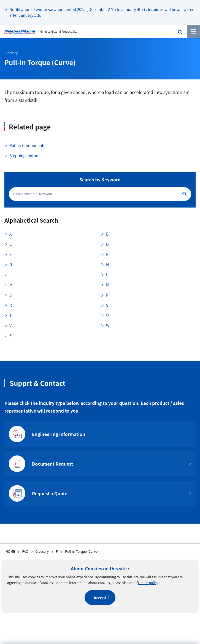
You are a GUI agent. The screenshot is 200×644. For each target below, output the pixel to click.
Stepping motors (24, 156)
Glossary (42, 551)
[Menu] (193, 31)
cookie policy (148, 583)
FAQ (25, 551)
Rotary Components (27, 145)
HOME (10, 551)
